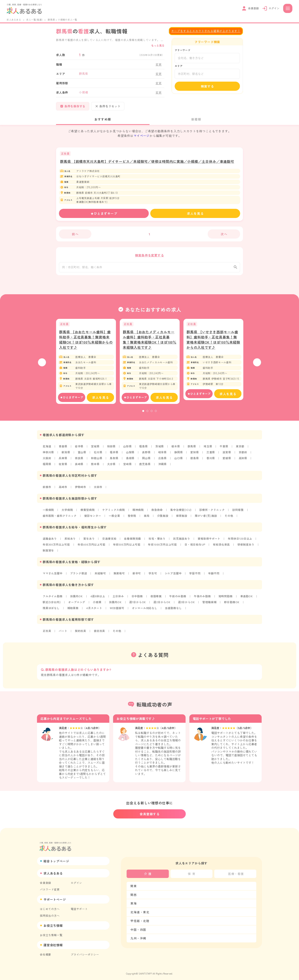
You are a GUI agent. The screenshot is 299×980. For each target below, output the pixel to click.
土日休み (118, 598)
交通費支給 (109, 541)
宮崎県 (127, 467)
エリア (179, 66)
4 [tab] (156, 415)
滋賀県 (227, 456)
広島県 (162, 461)
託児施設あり (182, 541)
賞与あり (89, 541)
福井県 (114, 456)
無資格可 (119, 575)
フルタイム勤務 (53, 598)
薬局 (147, 518)
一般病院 (48, 512)
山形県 (127, 450)
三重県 (211, 456)
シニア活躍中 (173, 575)
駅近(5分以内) (52, 603)
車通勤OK (247, 598)
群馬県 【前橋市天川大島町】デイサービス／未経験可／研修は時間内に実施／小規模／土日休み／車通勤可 (147, 161)
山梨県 (130, 456)
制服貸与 (48, 552)
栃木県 (176, 450)
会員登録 (45, 880)
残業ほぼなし (51, 609)
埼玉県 (208, 450)
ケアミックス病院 (113, 512)
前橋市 (47, 490)
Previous (42, 366)
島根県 (130, 461)
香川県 (211, 461)
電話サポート (79, 906)
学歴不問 (195, 575)
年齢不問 (214, 575)
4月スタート (94, 609)
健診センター (93, 518)
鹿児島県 (145, 467)
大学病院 (67, 512)
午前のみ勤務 (178, 598)
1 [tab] (143, 415)
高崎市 (63, 490)
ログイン (76, 880)
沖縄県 (162, 467)
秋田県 (111, 450)
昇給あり (70, 541)
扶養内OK (76, 598)
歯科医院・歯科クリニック (60, 518)
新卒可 (137, 575)
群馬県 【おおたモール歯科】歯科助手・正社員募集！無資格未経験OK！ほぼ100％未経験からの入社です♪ (86, 343)
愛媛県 (227, 461)
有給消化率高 (221, 547)
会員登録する (150, 811)
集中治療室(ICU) (181, 512)
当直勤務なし (173, 609)
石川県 (98, 456)
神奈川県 (48, 456)
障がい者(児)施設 (206, 518)
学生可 (153, 575)
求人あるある (14, 20)
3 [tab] (152, 415)
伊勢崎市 (81, 490)
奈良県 (79, 461)
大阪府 (47, 461)
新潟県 (66, 456)
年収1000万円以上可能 (162, 547)
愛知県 (195, 456)
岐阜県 (162, 456)
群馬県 (192, 450)
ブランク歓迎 (79, 575)
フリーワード (183, 50)
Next (257, 366)
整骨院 (132, 518)
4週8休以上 (98, 598)
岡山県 (146, 461)
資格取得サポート (209, 541)
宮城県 (95, 450)
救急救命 (157, 512)
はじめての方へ (50, 906)
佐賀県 (63, 467)
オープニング (77, 603)
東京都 (240, 450)
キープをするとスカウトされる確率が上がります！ (206, 31)
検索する (207, 86)
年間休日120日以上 (240, 541)
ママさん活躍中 (53, 575)
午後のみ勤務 (202, 598)
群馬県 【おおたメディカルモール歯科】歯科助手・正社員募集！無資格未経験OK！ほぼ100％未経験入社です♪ (150, 343)
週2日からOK (162, 603)
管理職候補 (209, 603)
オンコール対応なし (145, 609)
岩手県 (79, 450)
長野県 (146, 456)
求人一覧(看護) (34, 20)
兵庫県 (63, 461)
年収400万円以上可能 (92, 547)
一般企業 (114, 518)
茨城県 (160, 450)
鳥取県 (114, 461)
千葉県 (224, 450)
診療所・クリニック (212, 512)
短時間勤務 (226, 598)
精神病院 (138, 512)
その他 (229, 518)
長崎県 (79, 467)
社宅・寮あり (157, 541)
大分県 (111, 467)
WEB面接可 (117, 609)
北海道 (47, 450)
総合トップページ (56, 858)
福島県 (143, 450)
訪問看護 (238, 512)
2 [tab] (147, 415)
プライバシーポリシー (85, 952)
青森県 (63, 450)
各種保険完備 (132, 541)
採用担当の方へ (50, 913)
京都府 (243, 456)
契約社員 (81, 632)
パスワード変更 (50, 887)
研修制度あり (246, 547)
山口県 (178, 461)
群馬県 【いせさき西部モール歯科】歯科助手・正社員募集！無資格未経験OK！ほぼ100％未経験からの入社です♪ (213, 343)
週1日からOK (138, 603)
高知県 (243, 461)
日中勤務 (137, 598)
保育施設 (182, 518)
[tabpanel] (86, 365)
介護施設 (163, 518)
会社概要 (45, 952)
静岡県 (178, 456)
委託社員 (99, 632)
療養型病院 (88, 512)
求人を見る (195, 213)
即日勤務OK (232, 603)
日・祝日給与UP (195, 547)
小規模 (97, 603)
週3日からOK (186, 603)
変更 (159, 64)
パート (63, 632)
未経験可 (100, 575)
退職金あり (50, 541)
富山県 (82, 456)
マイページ (141, 136)
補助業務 (73, 609)
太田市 (98, 490)
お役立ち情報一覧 (51, 932)
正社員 (47, 632)
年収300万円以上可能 (56, 547)
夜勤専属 (156, 598)
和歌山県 (97, 461)
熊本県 (95, 467)
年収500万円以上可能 (127, 547)
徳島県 (195, 461)
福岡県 (47, 467)
